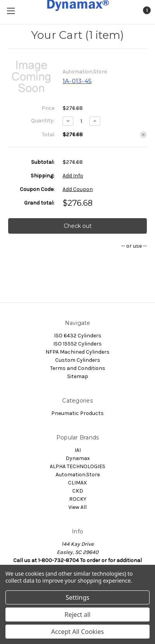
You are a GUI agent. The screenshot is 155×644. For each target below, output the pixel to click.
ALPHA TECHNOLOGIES (77, 466)
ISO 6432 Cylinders (78, 336)
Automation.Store (78, 475)
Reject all (77, 614)
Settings (77, 597)
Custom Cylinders (78, 360)
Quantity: (43, 121)
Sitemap (78, 376)
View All (77, 507)
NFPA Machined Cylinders (77, 352)
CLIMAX (77, 483)
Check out (78, 226)
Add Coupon (78, 189)
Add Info (73, 176)
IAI (78, 450)
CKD (78, 491)
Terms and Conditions (78, 368)
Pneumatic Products (77, 413)
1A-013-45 (77, 81)
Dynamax (78, 458)
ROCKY (78, 499)
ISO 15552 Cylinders (77, 344)
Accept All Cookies (78, 632)
